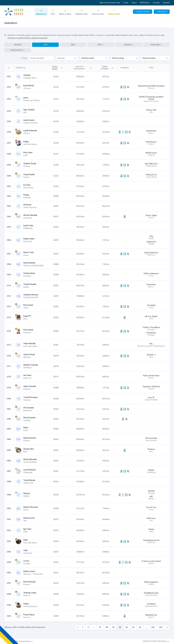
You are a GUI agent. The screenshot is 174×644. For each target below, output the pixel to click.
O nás (126, 3)
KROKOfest (145, 3)
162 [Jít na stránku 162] (153, 627)
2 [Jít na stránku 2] (88, 627)
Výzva (134, 3)
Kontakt (166, 3)
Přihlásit (162, 12)
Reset (24, 58)
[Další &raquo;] (167, 627)
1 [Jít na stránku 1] (83, 627)
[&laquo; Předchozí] (77, 627)
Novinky (156, 3)
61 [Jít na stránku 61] (127, 627)
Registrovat (143, 12)
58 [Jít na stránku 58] (107, 627)
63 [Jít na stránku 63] (140, 627)
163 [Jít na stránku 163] (161, 627)
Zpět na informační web (110, 3)
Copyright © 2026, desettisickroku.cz (18, 641)
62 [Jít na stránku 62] (133, 627)
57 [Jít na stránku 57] (100, 627)
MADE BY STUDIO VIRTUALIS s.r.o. (156, 641)
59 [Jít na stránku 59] (113, 627)
